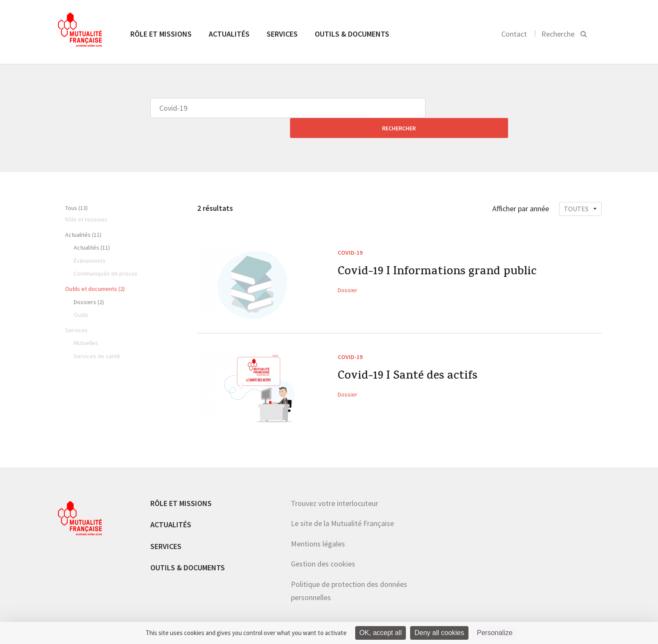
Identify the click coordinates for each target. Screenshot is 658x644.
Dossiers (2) (89, 282)
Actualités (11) (83, 215)
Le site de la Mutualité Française (342, 503)
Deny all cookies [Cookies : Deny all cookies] (439, 633)
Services (282, 34)
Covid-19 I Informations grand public (445, 253)
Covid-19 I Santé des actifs (414, 358)
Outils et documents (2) (95, 269)
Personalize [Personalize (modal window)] (495, 633)
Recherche (558, 34)
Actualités (229, 34)
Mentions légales (318, 524)
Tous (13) (76, 188)
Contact (514, 34)
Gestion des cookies (323, 544)
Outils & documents (352, 34)
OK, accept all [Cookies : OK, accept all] (381, 633)
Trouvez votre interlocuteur (335, 483)
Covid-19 (350, 233)
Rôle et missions (161, 34)
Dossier (348, 272)
